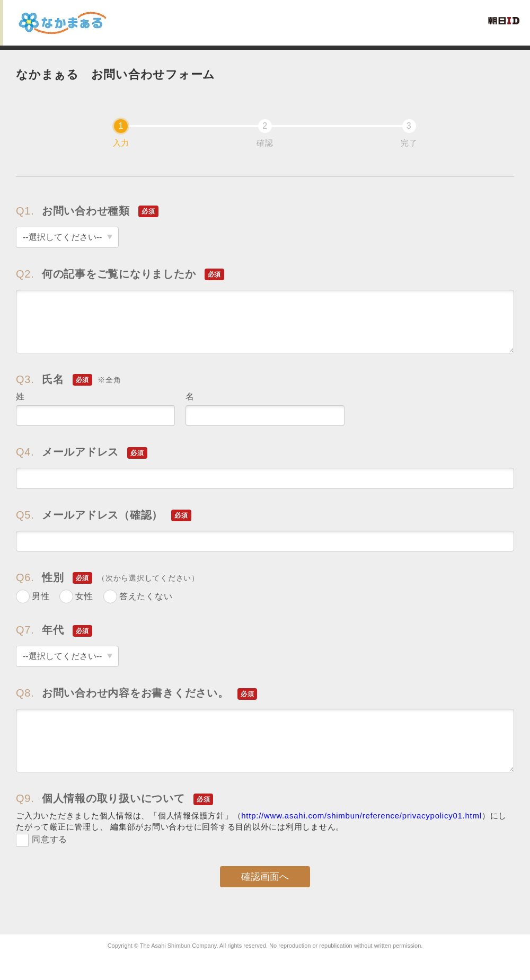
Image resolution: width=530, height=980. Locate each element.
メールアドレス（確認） (104, 515)
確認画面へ (265, 877)
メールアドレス (82, 452)
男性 (41, 596)
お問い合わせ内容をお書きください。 (136, 693)
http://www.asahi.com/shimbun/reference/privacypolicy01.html (361, 816)
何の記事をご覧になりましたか (120, 274)
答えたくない (146, 596)
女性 (84, 596)
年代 (54, 630)
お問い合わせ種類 (87, 211)
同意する (50, 839)
